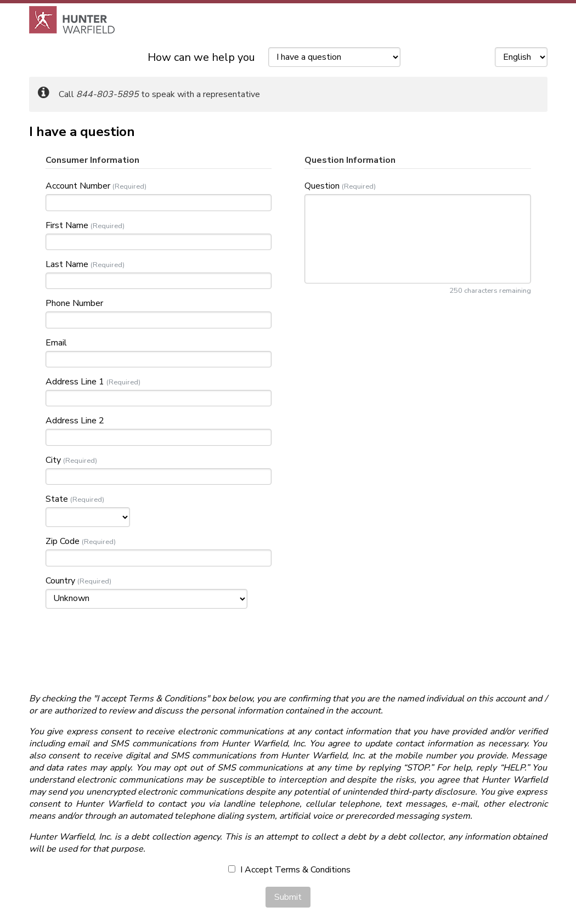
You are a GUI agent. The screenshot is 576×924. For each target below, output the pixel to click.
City (53, 460)
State (57, 499)
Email (56, 343)
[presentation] (288, 649)
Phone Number (74, 303)
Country (60, 581)
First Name (67, 225)
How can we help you (201, 57)
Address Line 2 (75, 421)
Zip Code (63, 541)
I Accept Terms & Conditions (289, 870)
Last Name (67, 264)
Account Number (78, 186)
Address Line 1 (75, 382)
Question (322, 186)
